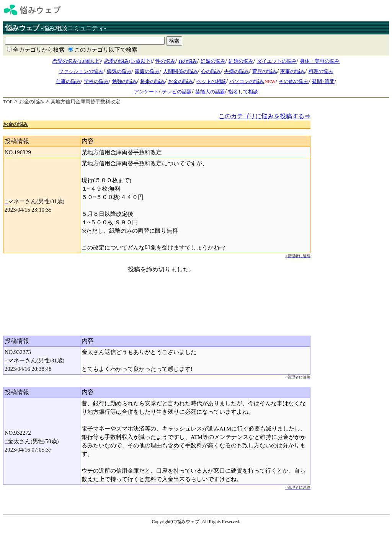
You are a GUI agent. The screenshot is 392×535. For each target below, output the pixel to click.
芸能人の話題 (210, 92)
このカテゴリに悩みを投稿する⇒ (265, 116)
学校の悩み (96, 81)
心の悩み (211, 71)
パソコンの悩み (247, 81)
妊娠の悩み (213, 61)
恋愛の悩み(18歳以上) (77, 61)
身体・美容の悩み (320, 61)
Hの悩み (188, 61)
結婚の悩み (241, 61)
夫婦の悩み (236, 71)
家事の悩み (293, 71)
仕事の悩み (68, 81)
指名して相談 (243, 92)
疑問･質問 (323, 81)
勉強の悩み (125, 81)
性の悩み (165, 61)
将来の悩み (153, 81)
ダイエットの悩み (277, 61)
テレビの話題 (177, 92)
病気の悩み (119, 71)
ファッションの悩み (81, 71)
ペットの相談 (211, 81)
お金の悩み (180, 81)
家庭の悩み (147, 71)
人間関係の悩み (180, 71)
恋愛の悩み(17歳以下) (128, 61)
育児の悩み (265, 71)
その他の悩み (294, 81)
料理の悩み (321, 71)
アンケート (146, 92)
